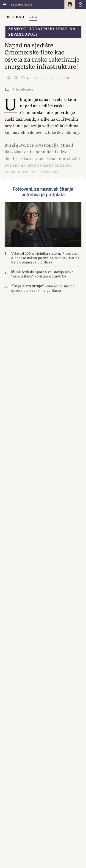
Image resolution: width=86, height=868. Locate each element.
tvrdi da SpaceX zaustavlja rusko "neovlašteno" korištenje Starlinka (43, 273)
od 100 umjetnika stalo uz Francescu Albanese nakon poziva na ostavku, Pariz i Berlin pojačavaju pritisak (45, 257)
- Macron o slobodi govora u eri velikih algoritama (43, 287)
